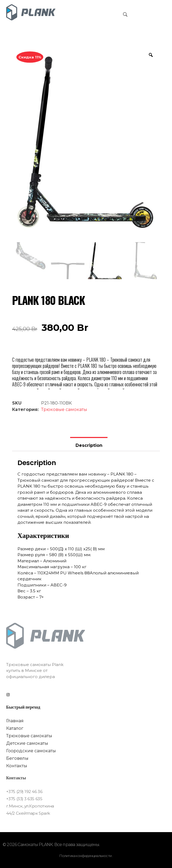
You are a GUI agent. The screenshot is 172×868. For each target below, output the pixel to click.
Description (89, 445)
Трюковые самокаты (64, 409)
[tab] (89, 444)
